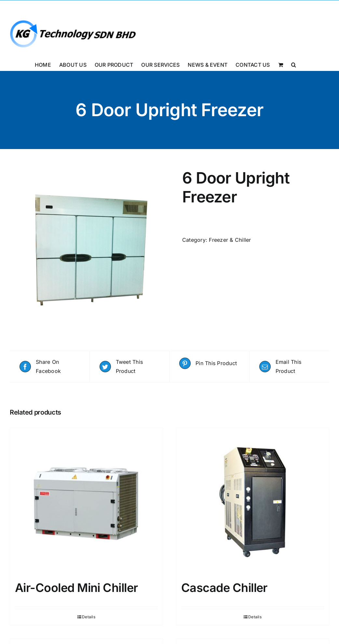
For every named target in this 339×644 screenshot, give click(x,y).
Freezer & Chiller (230, 240)
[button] (294, 64)
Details (89, 617)
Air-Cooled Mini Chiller (76, 588)
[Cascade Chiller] (253, 501)
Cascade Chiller (224, 588)
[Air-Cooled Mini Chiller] (86, 501)
